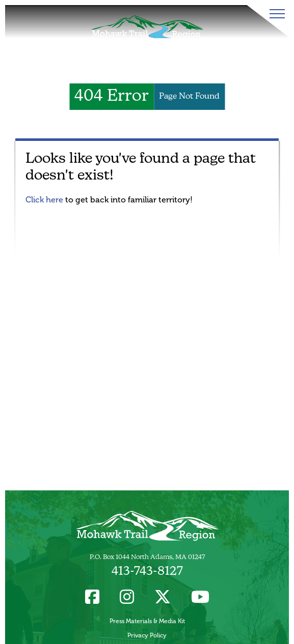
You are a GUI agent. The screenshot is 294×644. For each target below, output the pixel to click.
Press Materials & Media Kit (147, 621)
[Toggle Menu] (275, 14)
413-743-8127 (147, 572)
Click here (44, 200)
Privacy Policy (147, 635)
